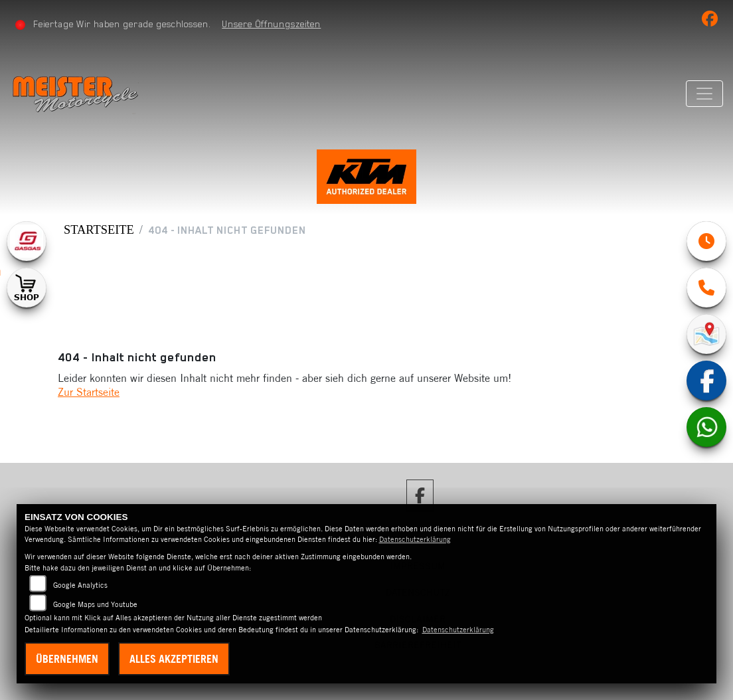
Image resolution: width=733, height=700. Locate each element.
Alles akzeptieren (174, 659)
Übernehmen (67, 659)
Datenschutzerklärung (415, 539)
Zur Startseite (89, 392)
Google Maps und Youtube (95, 604)
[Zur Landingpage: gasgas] (27, 241)
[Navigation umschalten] (704, 94)
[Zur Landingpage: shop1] (27, 288)
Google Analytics (80, 585)
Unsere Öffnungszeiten (271, 24)
